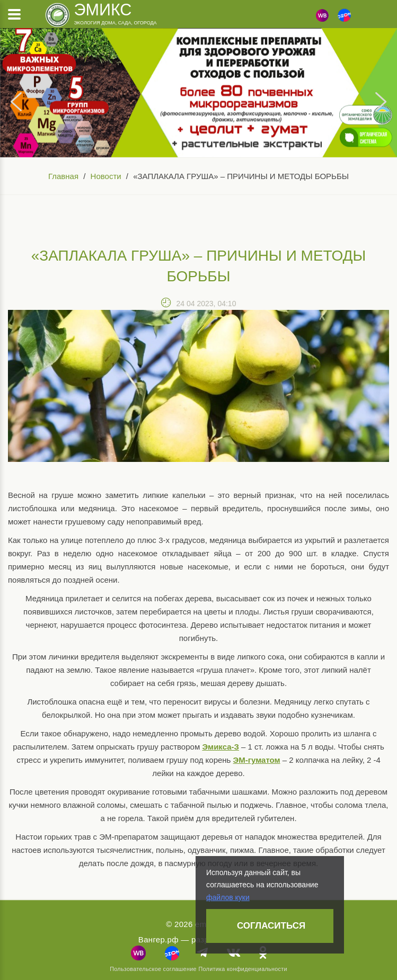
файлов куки (228, 897)
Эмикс (103, 10)
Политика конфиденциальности (242, 969)
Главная (63, 176)
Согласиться (271, 926)
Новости (106, 176)
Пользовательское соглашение (153, 969)
